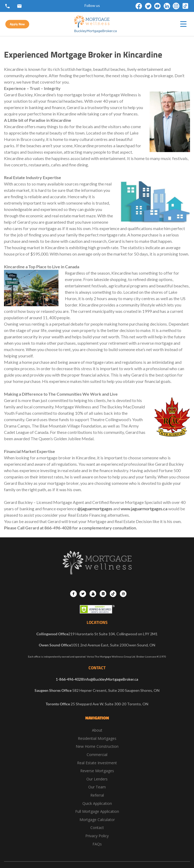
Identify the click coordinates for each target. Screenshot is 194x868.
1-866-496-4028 (69, 679)
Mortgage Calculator (97, 820)
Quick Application (97, 803)
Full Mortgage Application (97, 811)
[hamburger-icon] (184, 24)
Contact (97, 828)
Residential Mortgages (97, 738)
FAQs (97, 844)
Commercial (97, 755)
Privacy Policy (97, 836)
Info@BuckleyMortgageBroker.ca (111, 679)
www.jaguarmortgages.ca (144, 509)
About (97, 730)
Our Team (97, 787)
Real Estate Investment (97, 763)
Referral (97, 795)
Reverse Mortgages (97, 771)
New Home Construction (97, 746)
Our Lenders (97, 779)
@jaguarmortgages (95, 509)
